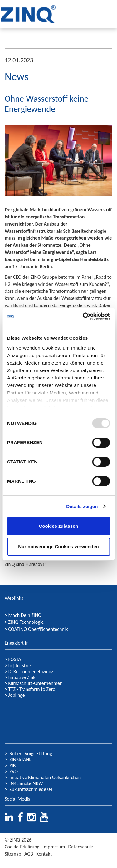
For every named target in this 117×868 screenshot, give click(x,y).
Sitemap (13, 854)
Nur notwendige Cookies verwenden (58, 547)
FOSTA (15, 659)
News (17, 77)
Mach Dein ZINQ (25, 615)
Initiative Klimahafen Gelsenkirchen (45, 777)
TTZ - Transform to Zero (32, 689)
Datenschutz (80, 847)
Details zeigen (82, 506)
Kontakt (44, 854)
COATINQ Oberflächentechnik (38, 629)
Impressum (54, 847)
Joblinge (17, 695)
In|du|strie (20, 666)
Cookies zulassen (59, 526)
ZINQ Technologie (26, 622)
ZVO (14, 772)
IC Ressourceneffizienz (31, 671)
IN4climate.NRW (26, 783)
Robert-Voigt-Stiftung (31, 753)
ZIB (12, 766)
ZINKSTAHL (20, 759)
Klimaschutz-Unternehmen (36, 683)
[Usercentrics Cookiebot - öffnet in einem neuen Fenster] (83, 316)
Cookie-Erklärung (22, 847)
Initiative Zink (22, 677)
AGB (29, 854)
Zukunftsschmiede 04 (31, 789)
